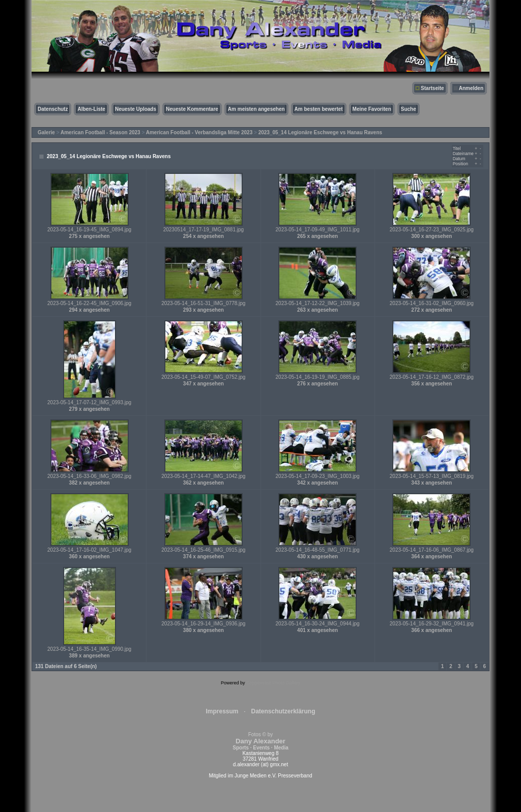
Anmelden (471, 88)
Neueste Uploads (136, 109)
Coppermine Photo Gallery (273, 683)
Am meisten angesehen (256, 109)
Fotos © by (260, 741)
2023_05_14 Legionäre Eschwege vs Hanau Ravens (320, 132)
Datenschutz (53, 109)
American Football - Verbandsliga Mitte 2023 (199, 132)
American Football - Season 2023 (100, 132)
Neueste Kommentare (192, 109)
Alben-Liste (91, 109)
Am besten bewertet (319, 109)
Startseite (432, 88)
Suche (409, 109)
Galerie (46, 132)
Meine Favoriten (372, 109)
